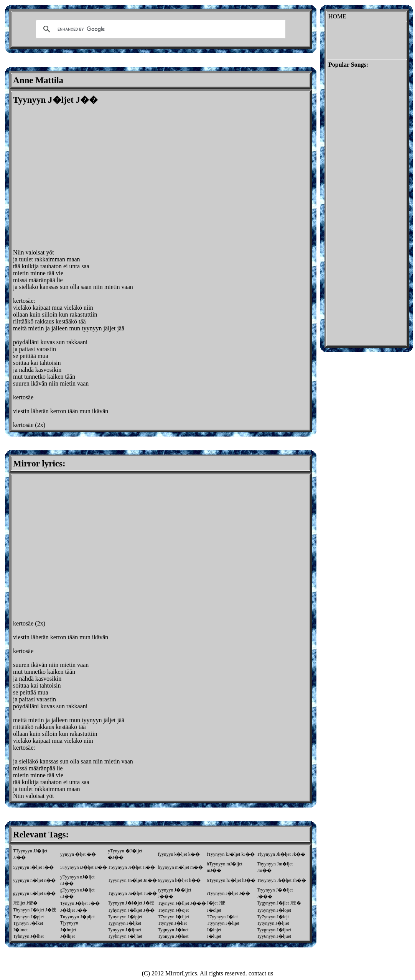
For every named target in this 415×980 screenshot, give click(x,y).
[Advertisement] (72, 177)
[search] (160, 29)
